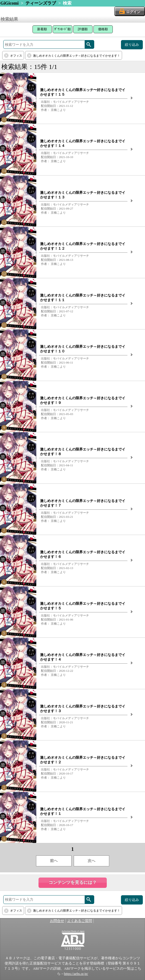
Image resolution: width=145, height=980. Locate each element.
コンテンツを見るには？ (73, 882)
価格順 (103, 29)
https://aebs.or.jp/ (76, 974)
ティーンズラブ (41, 3)
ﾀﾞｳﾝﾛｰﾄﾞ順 (63, 29)
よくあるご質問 (80, 921)
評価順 (83, 29)
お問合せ (57, 921)
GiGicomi (10, 3)
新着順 (42, 29)
